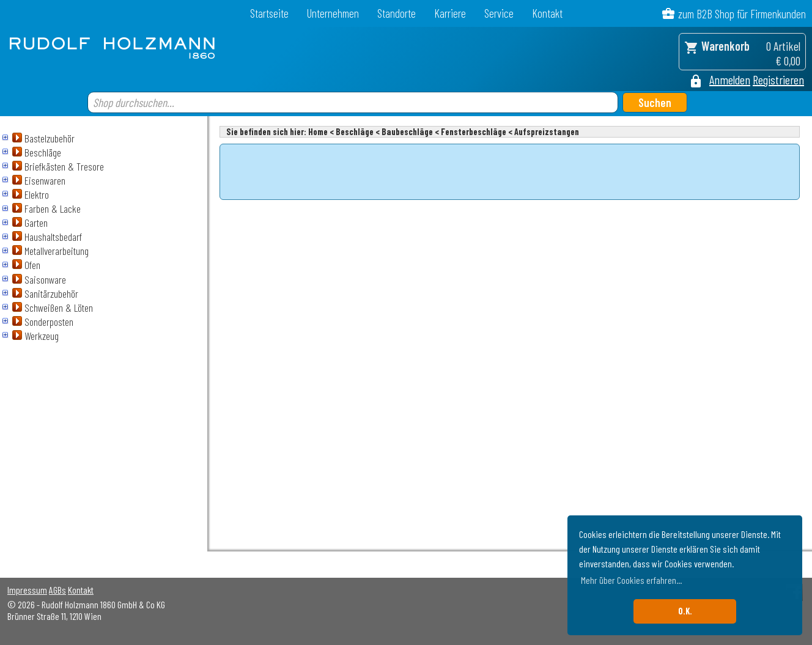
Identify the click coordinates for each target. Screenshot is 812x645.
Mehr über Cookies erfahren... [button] (631, 580)
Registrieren (778, 79)
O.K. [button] (685, 611)
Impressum (27, 590)
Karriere (450, 13)
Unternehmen (333, 13)
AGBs (57, 590)
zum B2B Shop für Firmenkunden (742, 14)
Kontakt (547, 13)
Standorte (397, 13)
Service (499, 13)
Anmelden (730, 79)
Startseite (269, 13)
